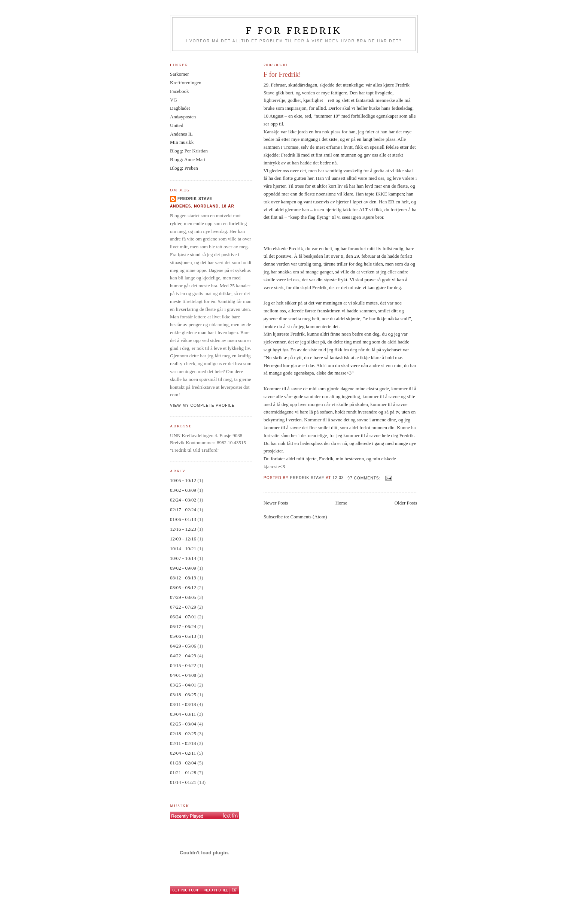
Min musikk (182, 142)
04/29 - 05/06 (183, 646)
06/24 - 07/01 (183, 617)
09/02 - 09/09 (183, 568)
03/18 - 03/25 (183, 695)
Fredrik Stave (195, 199)
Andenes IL (181, 134)
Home (341, 503)
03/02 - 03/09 (183, 490)
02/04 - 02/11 (183, 753)
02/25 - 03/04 (183, 724)
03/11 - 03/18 (183, 704)
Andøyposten (183, 117)
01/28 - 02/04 (183, 763)
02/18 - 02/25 (183, 734)
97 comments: (365, 478)
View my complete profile (202, 405)
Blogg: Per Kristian (189, 151)
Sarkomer (180, 74)
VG (174, 100)
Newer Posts (276, 503)
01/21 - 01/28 (183, 772)
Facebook (180, 91)
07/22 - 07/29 (183, 607)
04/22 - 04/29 (183, 656)
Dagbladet (180, 108)
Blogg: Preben (184, 168)
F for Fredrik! (282, 75)
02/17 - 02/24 (183, 510)
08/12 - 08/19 (183, 578)
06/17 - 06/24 (183, 626)
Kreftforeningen (186, 83)
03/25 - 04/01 (183, 685)
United (177, 125)
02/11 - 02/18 (183, 743)
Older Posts (406, 503)
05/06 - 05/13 (183, 636)
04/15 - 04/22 (183, 665)
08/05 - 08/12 (183, 587)
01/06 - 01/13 (183, 519)
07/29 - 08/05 (183, 597)
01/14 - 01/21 (183, 782)
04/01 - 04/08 (183, 675)
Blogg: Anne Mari (188, 159)
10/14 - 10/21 (183, 549)
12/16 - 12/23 (183, 529)
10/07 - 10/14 (183, 558)
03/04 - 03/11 (183, 714)
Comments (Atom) (309, 517)
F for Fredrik (294, 31)
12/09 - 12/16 (183, 539)
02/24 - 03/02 (183, 500)
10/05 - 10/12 (183, 480)
